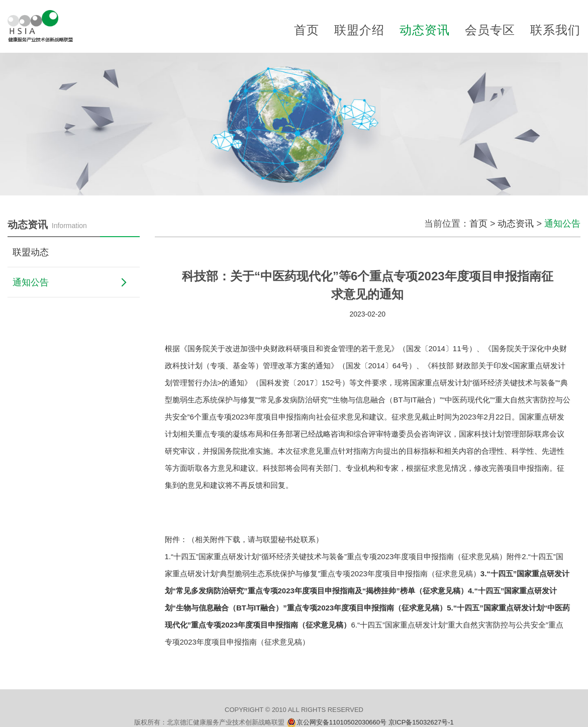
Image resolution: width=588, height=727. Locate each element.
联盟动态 (31, 252)
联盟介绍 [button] (359, 30)
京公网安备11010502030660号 (342, 722)
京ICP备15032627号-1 (421, 722)
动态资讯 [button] (425, 30)
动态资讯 (516, 224)
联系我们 (555, 30)
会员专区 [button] (490, 30)
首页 (307, 30)
